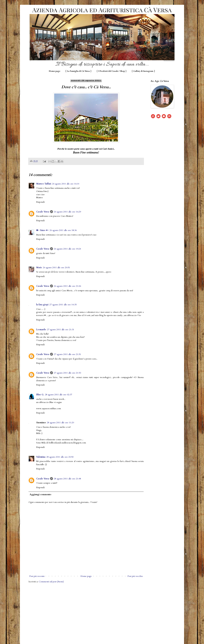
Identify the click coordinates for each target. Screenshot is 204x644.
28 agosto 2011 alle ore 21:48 (67, 479)
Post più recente (37, 576)
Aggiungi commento (40, 494)
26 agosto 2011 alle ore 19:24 (67, 249)
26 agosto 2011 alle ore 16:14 (66, 184)
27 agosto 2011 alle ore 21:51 (67, 354)
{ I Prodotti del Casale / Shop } (112, 71)
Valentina (41, 457)
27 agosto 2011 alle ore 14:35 (63, 305)
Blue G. (40, 395)
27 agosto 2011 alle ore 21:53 (67, 373)
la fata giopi (42, 305)
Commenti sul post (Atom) (51, 582)
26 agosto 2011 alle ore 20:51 (56, 267)
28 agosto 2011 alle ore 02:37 (58, 395)
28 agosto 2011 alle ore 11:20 (60, 423)
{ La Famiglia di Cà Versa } (78, 71)
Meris (39, 267)
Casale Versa (43, 212)
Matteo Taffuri (44, 184)
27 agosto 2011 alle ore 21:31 (61, 330)
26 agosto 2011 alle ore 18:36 (63, 230)
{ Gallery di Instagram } (143, 71)
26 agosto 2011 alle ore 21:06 (67, 286)
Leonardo (41, 330)
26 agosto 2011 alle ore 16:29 (67, 212)
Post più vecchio (135, 576)
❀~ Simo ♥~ (42, 230)
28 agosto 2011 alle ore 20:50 (60, 457)
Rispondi (40, 202)
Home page (55, 71)
